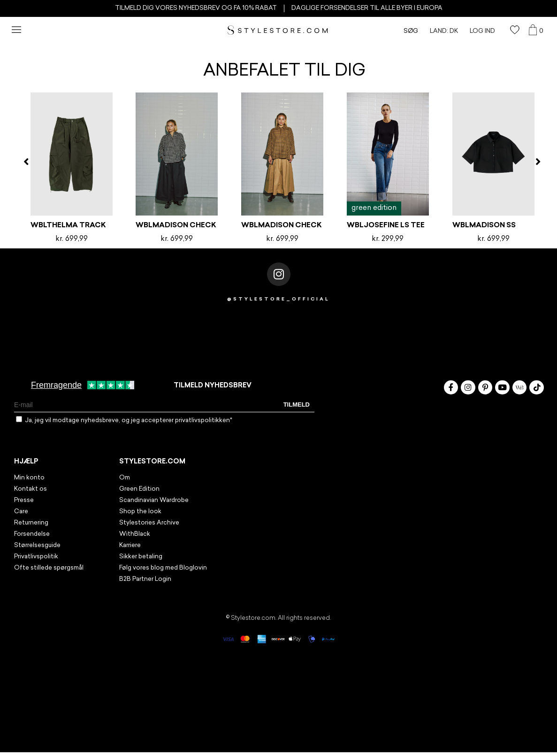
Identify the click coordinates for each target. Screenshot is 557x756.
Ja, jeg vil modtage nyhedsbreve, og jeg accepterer (129, 420)
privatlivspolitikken (202, 420)
